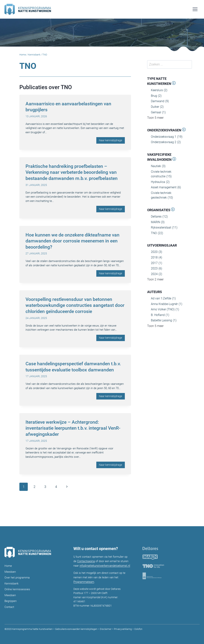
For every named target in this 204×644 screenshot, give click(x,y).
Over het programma (17, 578)
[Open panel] (174, 84)
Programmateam (84, 582)
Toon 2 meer (155, 279)
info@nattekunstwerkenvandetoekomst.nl (105, 566)
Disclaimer (106, 629)
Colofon (138, 629)
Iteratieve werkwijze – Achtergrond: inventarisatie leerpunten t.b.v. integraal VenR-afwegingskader (73, 428)
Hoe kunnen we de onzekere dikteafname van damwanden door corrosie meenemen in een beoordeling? (72, 241)
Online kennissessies (17, 589)
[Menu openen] (195, 9)
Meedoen (10, 572)
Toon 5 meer (155, 118)
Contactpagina (86, 561)
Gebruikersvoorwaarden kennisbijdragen (76, 629)
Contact (9, 607)
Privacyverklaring (123, 629)
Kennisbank (34, 55)
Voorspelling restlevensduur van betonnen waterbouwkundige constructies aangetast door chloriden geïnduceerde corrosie (75, 305)
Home (23, 55)
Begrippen (11, 601)
